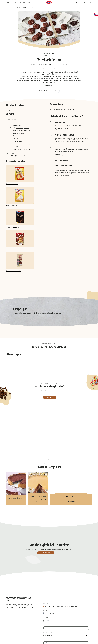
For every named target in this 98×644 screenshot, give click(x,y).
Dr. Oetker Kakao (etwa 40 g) (23, 144)
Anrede (46, 610)
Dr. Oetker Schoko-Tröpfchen (23, 150)
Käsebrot (71, 488)
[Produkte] (16, 3)
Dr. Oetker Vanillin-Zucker (23, 136)
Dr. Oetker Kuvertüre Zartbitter (24, 156)
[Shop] (31, 3)
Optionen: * (47, 604)
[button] (49, 51)
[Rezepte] (9, 3)
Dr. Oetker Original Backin (23, 128)
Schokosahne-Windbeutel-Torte (38, 488)
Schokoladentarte (16, 488)
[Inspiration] (24, 3)
